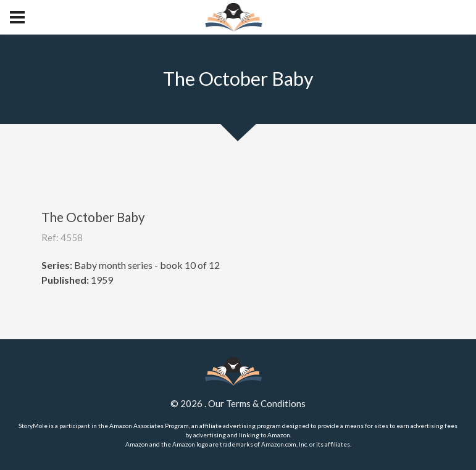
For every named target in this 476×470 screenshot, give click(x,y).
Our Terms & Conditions (257, 403)
